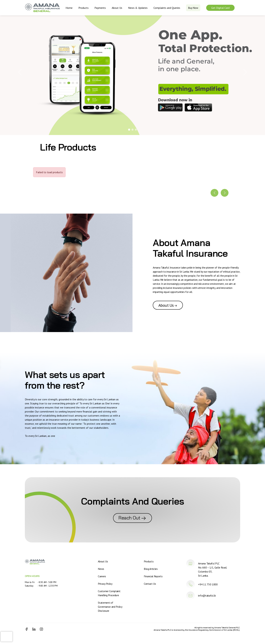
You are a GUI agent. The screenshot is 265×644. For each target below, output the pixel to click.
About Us (117, 8)
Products (83, 8)
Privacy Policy (105, 584)
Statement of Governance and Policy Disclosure (110, 607)
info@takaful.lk (207, 596)
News (101, 569)
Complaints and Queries (167, 8)
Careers (102, 576)
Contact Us (150, 584)
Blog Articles (151, 569)
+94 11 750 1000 (208, 584)
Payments (100, 8)
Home (69, 8)
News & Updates (138, 8)
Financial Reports (153, 576)
